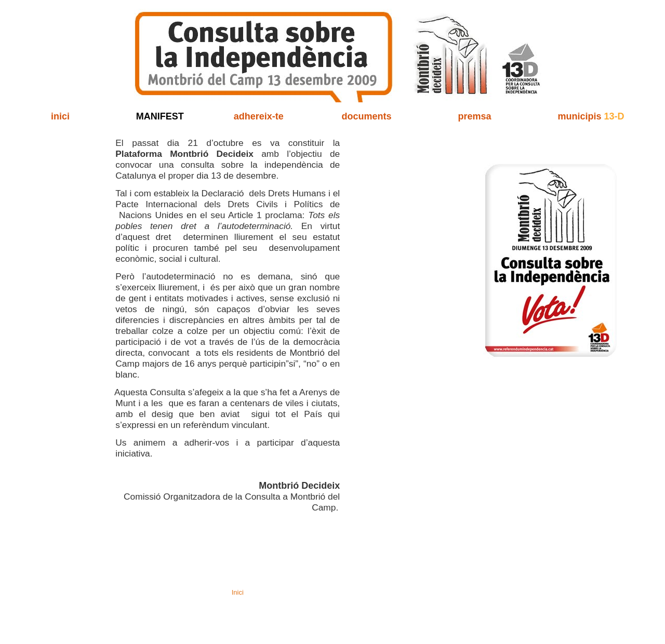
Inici (238, 592)
